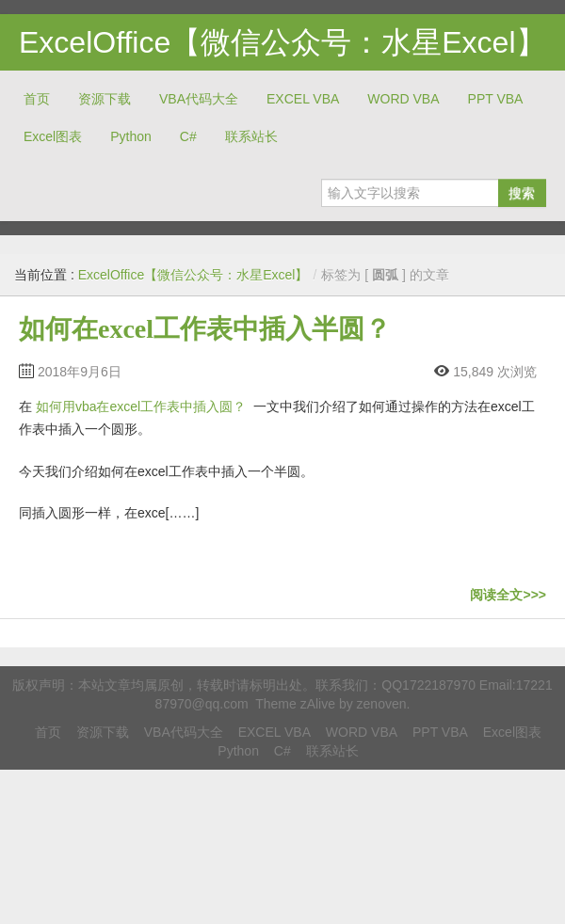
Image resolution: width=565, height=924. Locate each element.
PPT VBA (496, 99)
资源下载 (105, 99)
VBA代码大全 (199, 99)
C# (188, 136)
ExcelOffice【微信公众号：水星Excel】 (282, 42)
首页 (37, 99)
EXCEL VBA (303, 99)
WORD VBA (403, 99)
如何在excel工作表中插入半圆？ (205, 329)
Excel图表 (53, 136)
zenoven (382, 704)
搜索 (522, 193)
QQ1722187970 (428, 685)
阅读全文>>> (508, 595)
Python (131, 136)
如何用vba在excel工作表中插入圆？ (141, 406)
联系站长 (251, 136)
